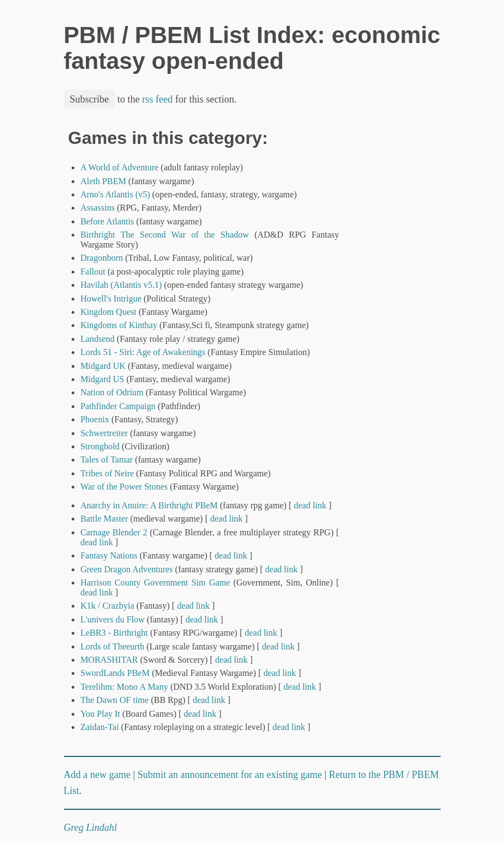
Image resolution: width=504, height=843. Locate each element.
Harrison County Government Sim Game (155, 582)
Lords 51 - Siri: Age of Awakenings (143, 352)
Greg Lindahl (91, 828)
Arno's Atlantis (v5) (115, 194)
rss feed (157, 99)
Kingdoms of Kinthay (119, 325)
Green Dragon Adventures (127, 569)
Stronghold (100, 446)
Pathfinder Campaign (118, 406)
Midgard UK (103, 366)
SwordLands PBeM (115, 673)
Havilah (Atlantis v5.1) (121, 285)
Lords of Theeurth (112, 646)
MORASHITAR (109, 660)
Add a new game (97, 775)
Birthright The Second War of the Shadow (165, 235)
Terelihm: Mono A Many (124, 687)
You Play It (100, 714)
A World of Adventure (120, 167)
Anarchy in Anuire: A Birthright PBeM (149, 505)
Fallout (93, 272)
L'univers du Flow (113, 619)
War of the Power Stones (124, 487)
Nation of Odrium (112, 392)
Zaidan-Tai (100, 727)
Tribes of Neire (107, 473)
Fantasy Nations (109, 555)
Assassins (97, 208)
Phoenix (95, 419)
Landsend (97, 339)
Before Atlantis (107, 221)
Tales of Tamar (107, 460)
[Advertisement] (403, 294)
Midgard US (102, 379)
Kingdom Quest (109, 312)
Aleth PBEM (103, 181)
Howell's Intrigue (111, 299)
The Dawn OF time (115, 700)
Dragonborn (102, 258)
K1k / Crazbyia (107, 606)
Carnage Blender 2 (114, 532)
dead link (310, 505)
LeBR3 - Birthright (114, 633)
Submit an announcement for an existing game (230, 775)
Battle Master (104, 519)
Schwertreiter (104, 433)
